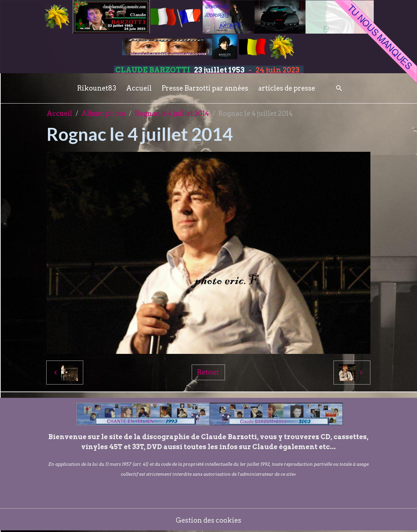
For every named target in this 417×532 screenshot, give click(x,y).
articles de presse (287, 88)
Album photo (104, 114)
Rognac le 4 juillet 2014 (172, 114)
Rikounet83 (97, 88)
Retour (208, 372)
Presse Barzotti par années (205, 88)
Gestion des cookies (208, 520)
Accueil (139, 88)
